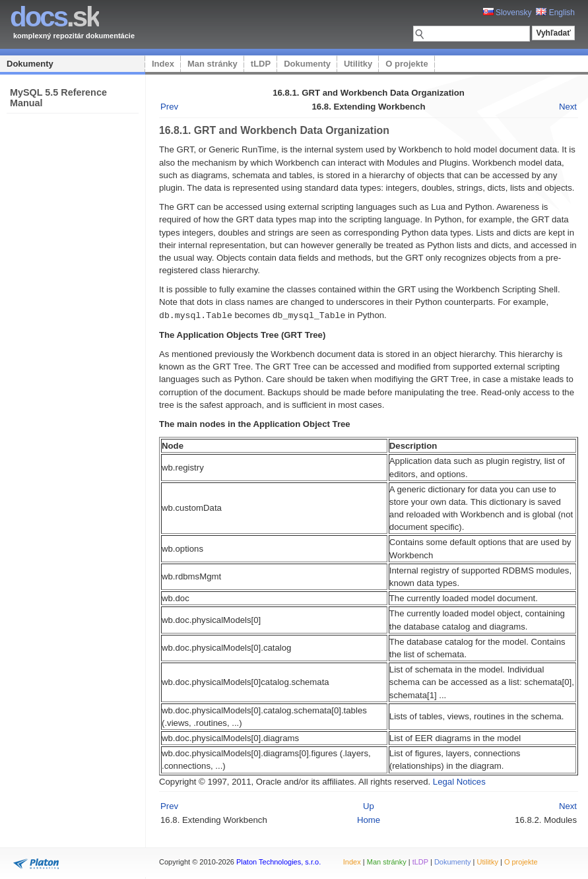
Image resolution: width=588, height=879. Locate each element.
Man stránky (212, 64)
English (555, 13)
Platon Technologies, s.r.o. (278, 862)
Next (568, 107)
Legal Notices (459, 781)
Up (369, 805)
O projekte (407, 64)
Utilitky (358, 64)
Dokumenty (30, 64)
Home (369, 819)
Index (163, 64)
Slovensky (507, 13)
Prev (169, 107)
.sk (54, 17)
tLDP (261, 64)
